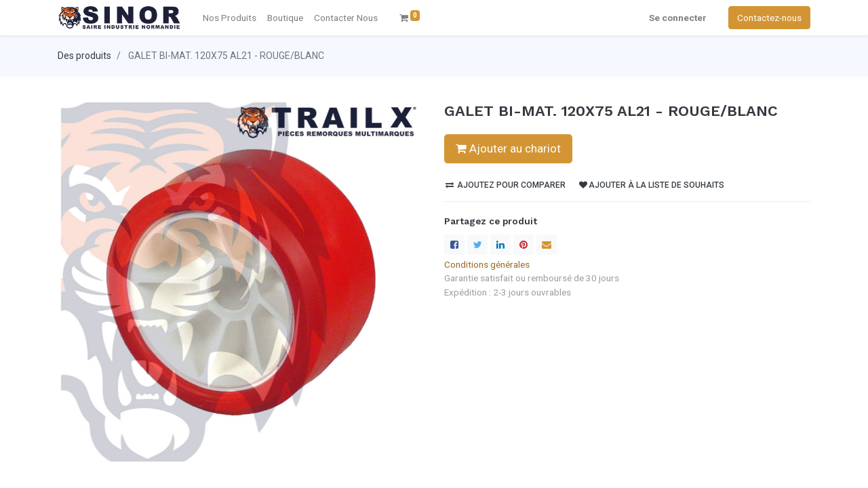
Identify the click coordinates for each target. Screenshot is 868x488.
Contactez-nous (769, 18)
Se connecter (678, 18)
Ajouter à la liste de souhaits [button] (652, 185)
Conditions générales (487, 264)
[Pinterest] (524, 245)
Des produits (84, 56)
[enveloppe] (547, 245)
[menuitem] (346, 18)
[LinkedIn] (500, 245)
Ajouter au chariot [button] (508, 148)
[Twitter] (477, 245)
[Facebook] (454, 245)
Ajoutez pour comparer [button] (506, 185)
